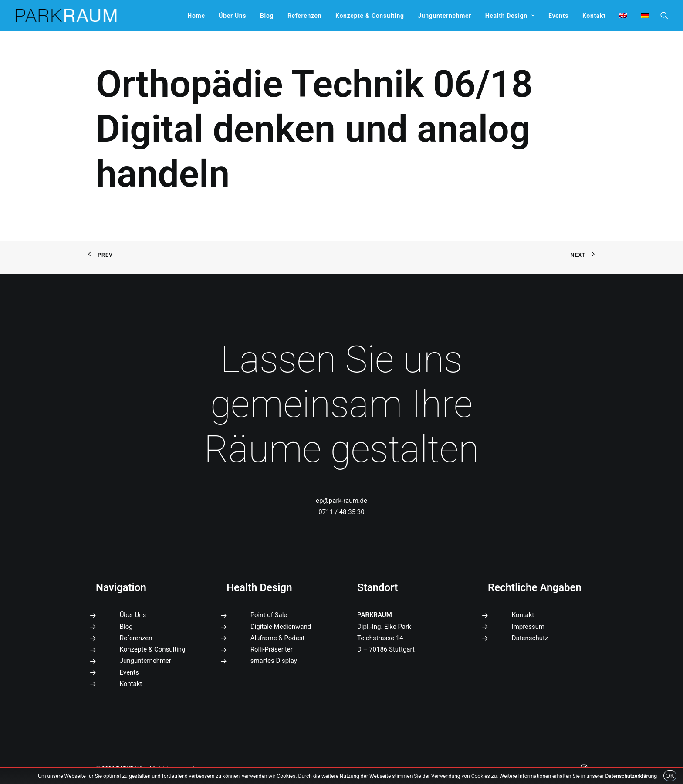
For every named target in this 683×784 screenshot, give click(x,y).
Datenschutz (530, 638)
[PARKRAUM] (67, 15)
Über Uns (232, 16)
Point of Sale (269, 615)
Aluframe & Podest (278, 638)
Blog (267, 16)
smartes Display (274, 661)
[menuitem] (196, 16)
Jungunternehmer (445, 16)
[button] (664, 15)
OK (670, 776)
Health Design (510, 16)
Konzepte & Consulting (370, 16)
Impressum (528, 627)
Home (196, 16)
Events (558, 16)
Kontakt (594, 16)
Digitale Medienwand (281, 627)
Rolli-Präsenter (272, 649)
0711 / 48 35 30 (341, 512)
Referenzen (304, 16)
